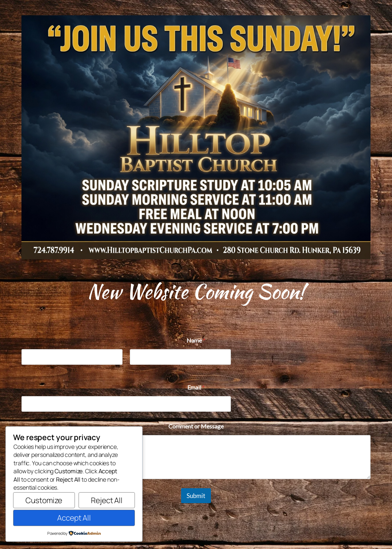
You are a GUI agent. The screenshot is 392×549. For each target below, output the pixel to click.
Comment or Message (196, 426)
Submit (196, 496)
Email (196, 387)
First (72, 370)
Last (181, 370)
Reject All (107, 500)
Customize (44, 500)
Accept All (74, 518)
